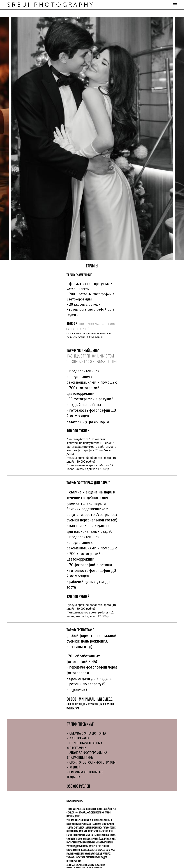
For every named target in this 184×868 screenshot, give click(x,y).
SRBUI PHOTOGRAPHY (51, 5)
